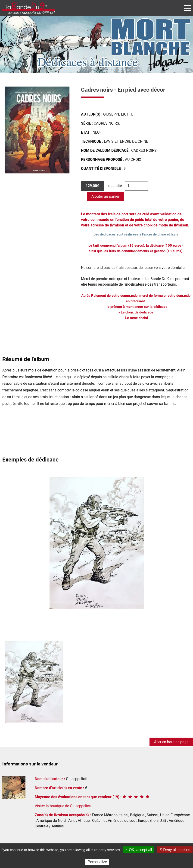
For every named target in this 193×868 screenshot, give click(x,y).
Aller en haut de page (171, 742)
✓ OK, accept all (139, 850)
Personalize (97, 862)
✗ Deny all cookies (175, 850)
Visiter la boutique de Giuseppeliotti (64, 806)
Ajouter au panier (105, 196)
